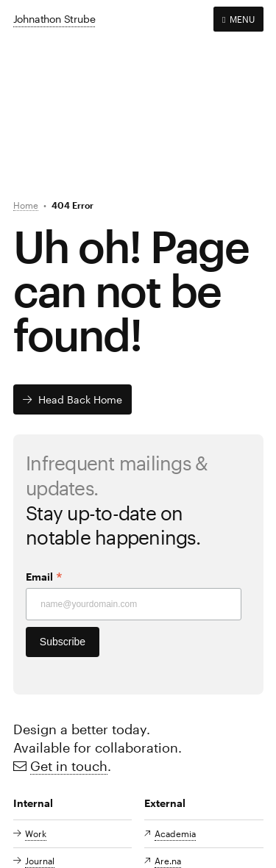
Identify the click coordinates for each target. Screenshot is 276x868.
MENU (238, 19)
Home (26, 205)
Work (36, 833)
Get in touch (69, 766)
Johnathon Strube (54, 19)
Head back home (80, 399)
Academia (175, 833)
